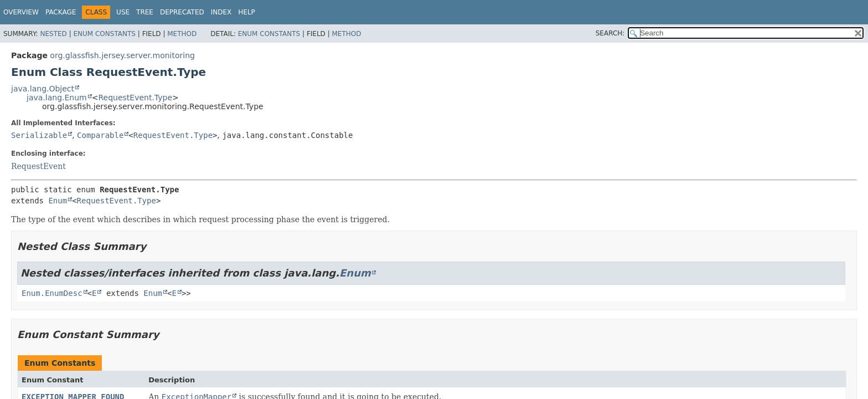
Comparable (100, 135)
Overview (21, 12)
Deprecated (182, 12)
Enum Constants (104, 34)
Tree (145, 12)
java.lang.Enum (57, 98)
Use (123, 12)
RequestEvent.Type (135, 98)
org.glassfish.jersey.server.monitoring (122, 55)
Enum (58, 201)
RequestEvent (38, 166)
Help (247, 12)
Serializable (39, 135)
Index (221, 12)
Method (182, 34)
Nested (53, 34)
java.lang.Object (43, 89)
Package (61, 12)
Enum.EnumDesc (52, 293)
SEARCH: (610, 33)
